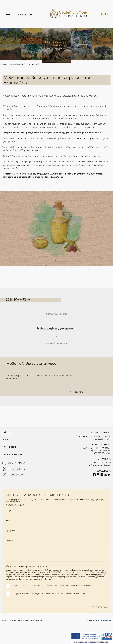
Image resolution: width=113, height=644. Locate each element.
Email (8, 521)
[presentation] (25, 604)
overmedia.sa (104, 620)
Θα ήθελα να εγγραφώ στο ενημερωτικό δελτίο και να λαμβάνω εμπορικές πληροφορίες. (50, 594)
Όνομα (8, 511)
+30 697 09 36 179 (102, 463)
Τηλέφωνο (10, 531)
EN (107, 14)
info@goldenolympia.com (99, 465)
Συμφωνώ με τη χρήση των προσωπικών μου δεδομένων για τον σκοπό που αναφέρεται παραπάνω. (55, 586)
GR (102, 14)
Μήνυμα (9, 541)
